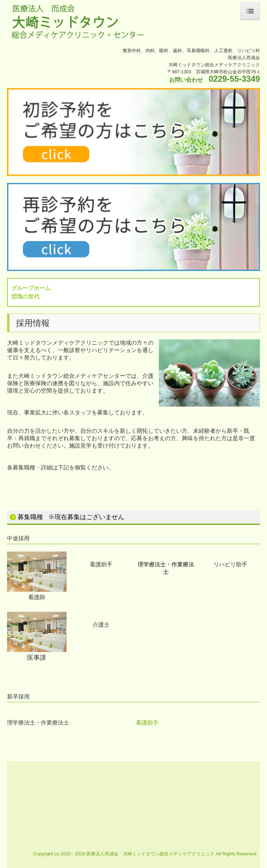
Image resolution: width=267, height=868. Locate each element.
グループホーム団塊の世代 (31, 292)
